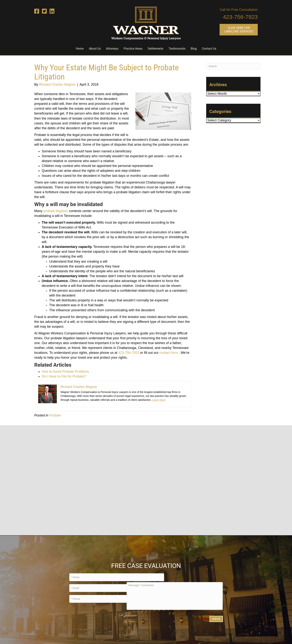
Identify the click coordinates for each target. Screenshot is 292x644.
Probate (55, 415)
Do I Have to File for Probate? (64, 376)
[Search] (233, 66)
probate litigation (56, 211)
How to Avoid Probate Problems (65, 372)
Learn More (159, 400)
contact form (169, 353)
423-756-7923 (240, 17)
